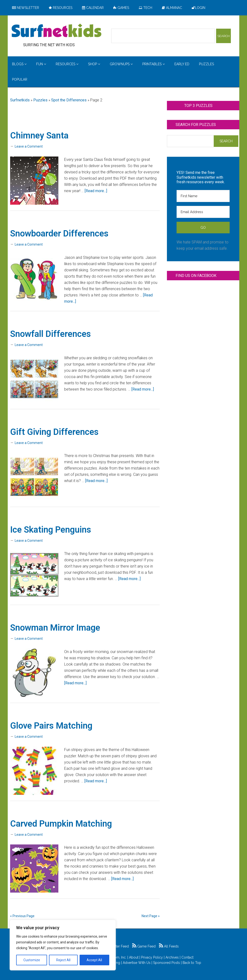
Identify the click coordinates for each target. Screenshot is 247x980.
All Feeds (169, 946)
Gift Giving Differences (54, 432)
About (134, 957)
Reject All (63, 960)
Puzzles (40, 100)
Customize (32, 960)
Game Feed (144, 946)
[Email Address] (203, 212)
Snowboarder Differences (59, 234)
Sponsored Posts (167, 963)
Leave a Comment (29, 146)
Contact (187, 957)
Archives (172, 957)
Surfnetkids (20, 100)
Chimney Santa (39, 136)
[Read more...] (96, 191)
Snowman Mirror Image (55, 628)
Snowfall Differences (51, 334)
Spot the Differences (69, 100)
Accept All (94, 960)
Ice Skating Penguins (51, 530)
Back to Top (192, 963)
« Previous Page (22, 916)
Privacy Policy (152, 957)
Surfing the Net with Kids (56, 31)
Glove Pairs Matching (51, 726)
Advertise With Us (137, 963)
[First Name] (203, 196)
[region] (63, 945)
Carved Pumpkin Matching (61, 824)
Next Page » (151, 916)
